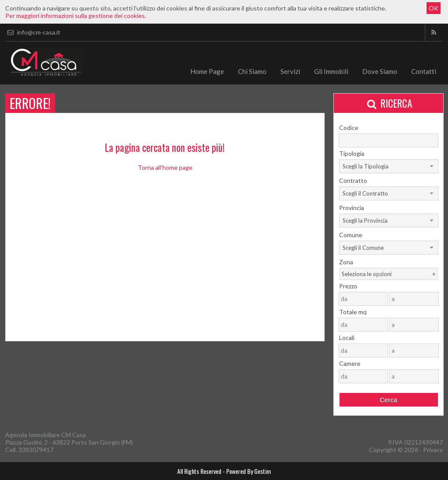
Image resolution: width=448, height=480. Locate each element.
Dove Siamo (380, 71)
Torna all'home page (165, 167)
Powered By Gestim (248, 471)
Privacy (433, 450)
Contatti (424, 71)
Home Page (207, 71)
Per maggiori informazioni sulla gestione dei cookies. (76, 16)
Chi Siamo (252, 71)
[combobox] (389, 166)
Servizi (290, 71)
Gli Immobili (331, 71)
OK (434, 8)
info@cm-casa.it (33, 32)
